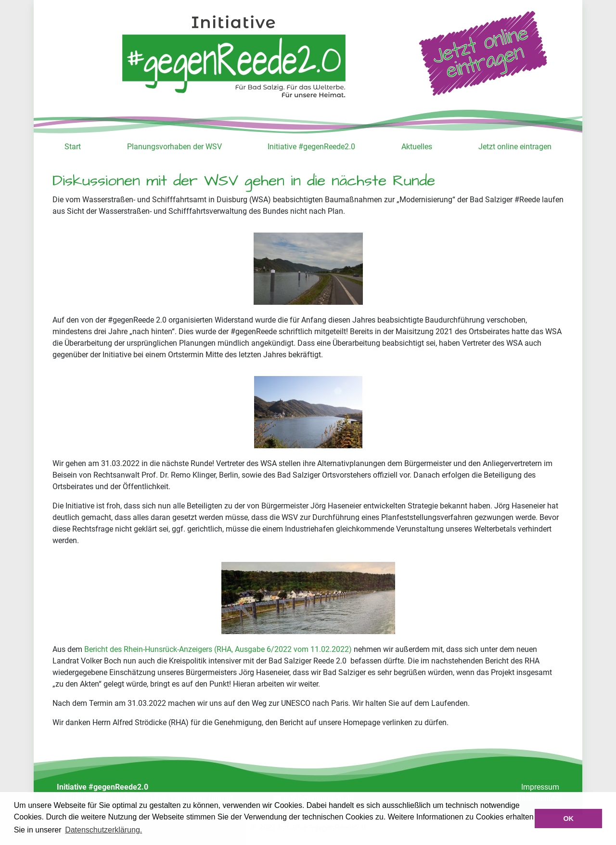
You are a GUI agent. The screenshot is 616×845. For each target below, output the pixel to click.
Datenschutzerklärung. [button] (103, 830)
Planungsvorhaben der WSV (174, 147)
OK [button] (568, 819)
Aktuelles (417, 147)
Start (73, 147)
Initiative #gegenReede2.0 (311, 147)
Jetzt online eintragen (515, 147)
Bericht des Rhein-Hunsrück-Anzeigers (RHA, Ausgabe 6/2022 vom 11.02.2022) (218, 649)
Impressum (540, 787)
